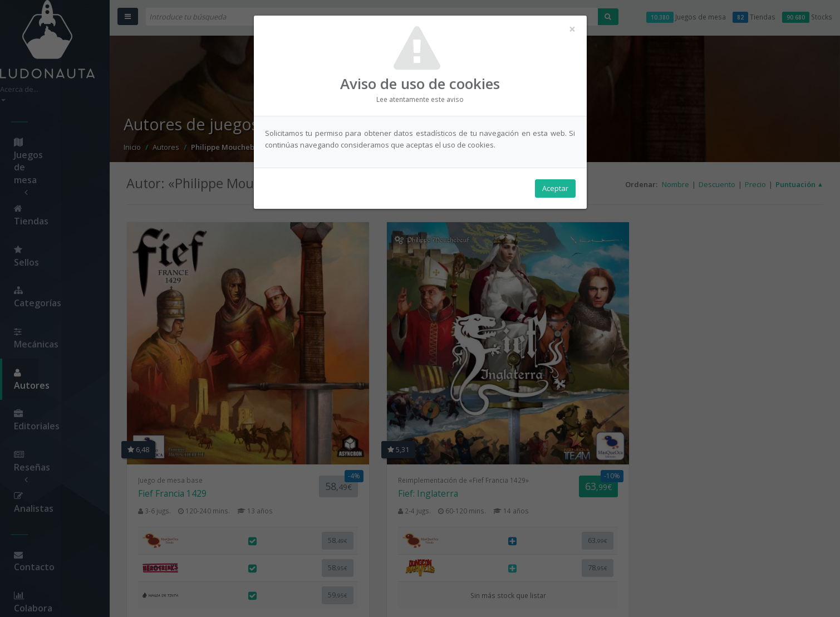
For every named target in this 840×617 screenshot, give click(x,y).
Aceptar (555, 190)
